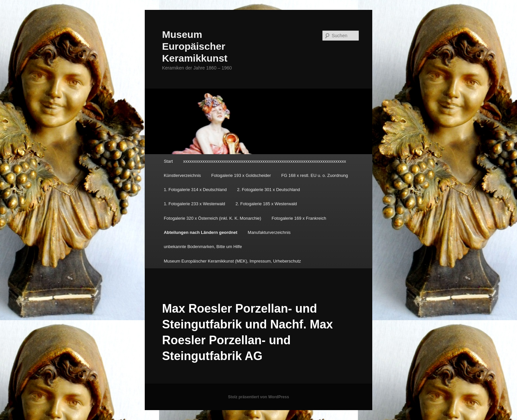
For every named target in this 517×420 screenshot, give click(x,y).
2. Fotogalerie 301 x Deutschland (269, 190)
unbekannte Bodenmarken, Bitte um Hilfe (203, 247)
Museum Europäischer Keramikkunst (195, 46)
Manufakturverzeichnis (269, 232)
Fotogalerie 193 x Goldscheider (241, 175)
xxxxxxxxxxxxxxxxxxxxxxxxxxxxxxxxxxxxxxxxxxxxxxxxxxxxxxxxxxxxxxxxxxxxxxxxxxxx (265, 161)
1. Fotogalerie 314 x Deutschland (195, 190)
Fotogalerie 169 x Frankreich (299, 218)
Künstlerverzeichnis (182, 175)
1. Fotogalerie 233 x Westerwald (195, 204)
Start (168, 161)
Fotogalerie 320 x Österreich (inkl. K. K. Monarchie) (213, 218)
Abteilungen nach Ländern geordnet (201, 232)
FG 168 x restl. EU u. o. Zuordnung (315, 175)
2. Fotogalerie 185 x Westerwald (266, 204)
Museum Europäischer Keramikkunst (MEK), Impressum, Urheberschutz (232, 261)
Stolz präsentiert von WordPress (258, 397)
